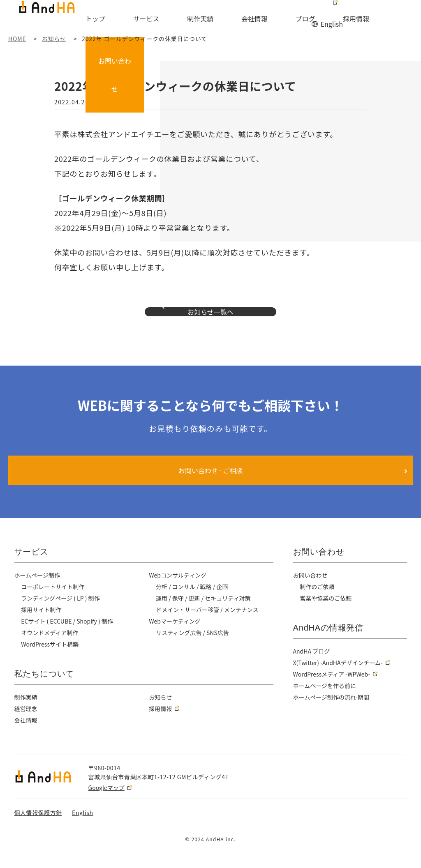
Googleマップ (106, 804)
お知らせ (161, 714)
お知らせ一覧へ (210, 320)
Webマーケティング (175, 638)
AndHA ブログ (312, 668)
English (331, 7)
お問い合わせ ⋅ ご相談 (211, 487)
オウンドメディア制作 (50, 649)
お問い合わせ (392, 14)
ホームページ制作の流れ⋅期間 (332, 714)
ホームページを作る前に (325, 702)
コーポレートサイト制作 (53, 603)
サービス (167, 19)
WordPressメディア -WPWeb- (333, 691)
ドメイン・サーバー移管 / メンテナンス (208, 626)
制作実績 (208, 19)
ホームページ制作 (38, 592)
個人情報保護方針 (38, 829)
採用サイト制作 (42, 626)
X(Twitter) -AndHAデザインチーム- (339, 679)
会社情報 (249, 19)
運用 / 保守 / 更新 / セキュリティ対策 (205, 615)
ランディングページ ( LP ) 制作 (61, 615)
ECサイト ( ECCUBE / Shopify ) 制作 (69, 638)
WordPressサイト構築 (51, 661)
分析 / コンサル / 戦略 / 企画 (193, 603)
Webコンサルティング (178, 592)
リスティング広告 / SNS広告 (193, 649)
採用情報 (324, 19)
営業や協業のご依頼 (326, 615)
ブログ (287, 19)
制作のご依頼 (317, 603)
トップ (129, 19)
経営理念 (26, 725)
